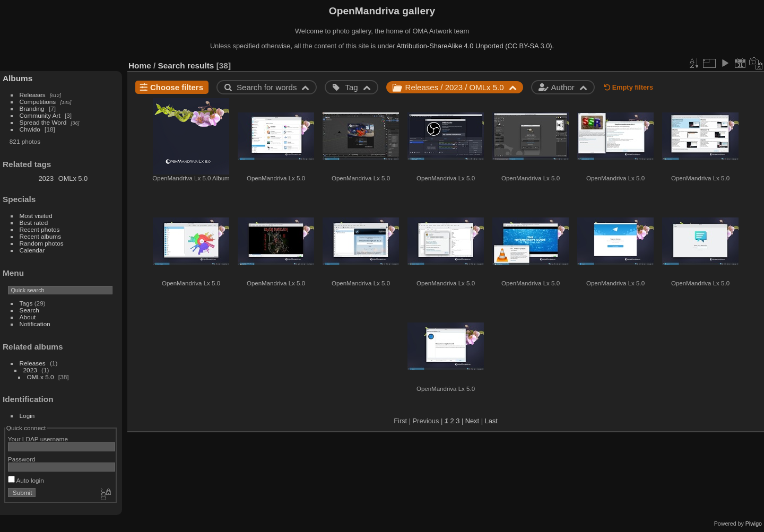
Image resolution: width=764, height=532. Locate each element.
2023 (46, 178)
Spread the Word (43, 122)
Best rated (34, 223)
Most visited (36, 216)
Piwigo (754, 524)
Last (491, 421)
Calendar (32, 250)
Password (22, 459)
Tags (26, 303)
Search (29, 310)
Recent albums (40, 236)
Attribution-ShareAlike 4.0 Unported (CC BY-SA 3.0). (475, 46)
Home (140, 66)
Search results (186, 66)
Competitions (38, 102)
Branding (32, 108)
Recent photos (40, 229)
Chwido (30, 129)
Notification (35, 324)
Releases (33, 95)
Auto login (26, 480)
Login (27, 416)
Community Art (40, 115)
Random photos (42, 243)
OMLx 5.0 (73, 178)
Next (472, 421)
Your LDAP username (38, 439)
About (28, 317)
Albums (18, 78)
